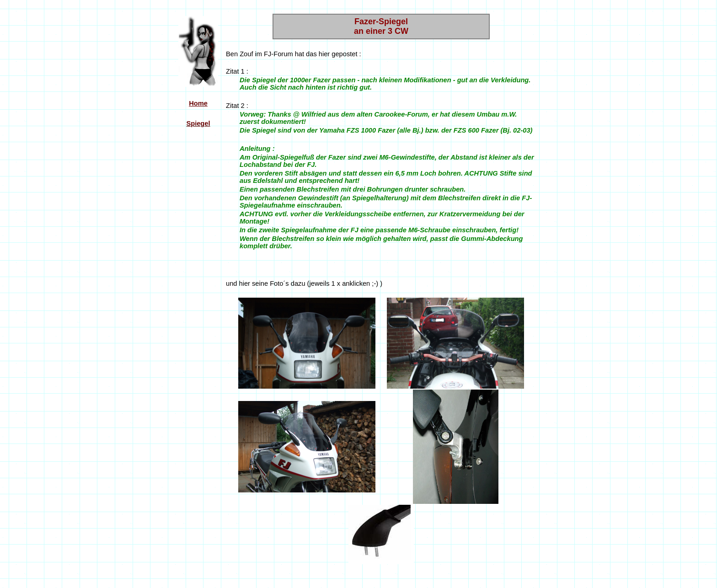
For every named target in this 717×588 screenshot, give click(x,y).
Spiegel (198, 123)
